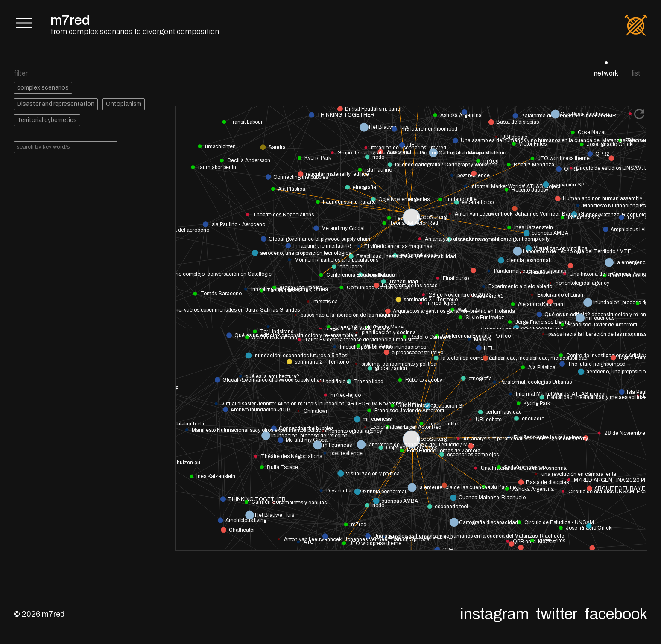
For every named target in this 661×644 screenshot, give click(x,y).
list (636, 73)
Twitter (557, 614)
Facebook (616, 614)
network (606, 73)
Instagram (495, 614)
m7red (70, 20)
